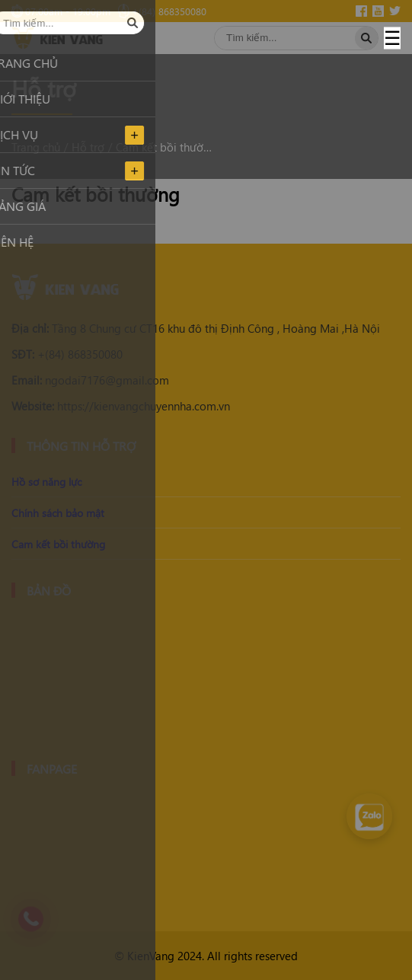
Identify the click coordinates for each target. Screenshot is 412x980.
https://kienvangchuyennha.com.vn (121, 406)
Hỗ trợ (88, 147)
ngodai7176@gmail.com (90, 380)
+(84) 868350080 (67, 354)
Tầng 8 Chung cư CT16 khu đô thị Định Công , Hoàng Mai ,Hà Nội (196, 328)
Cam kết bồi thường (165, 147)
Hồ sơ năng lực (46, 482)
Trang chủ (36, 147)
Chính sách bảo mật (58, 513)
